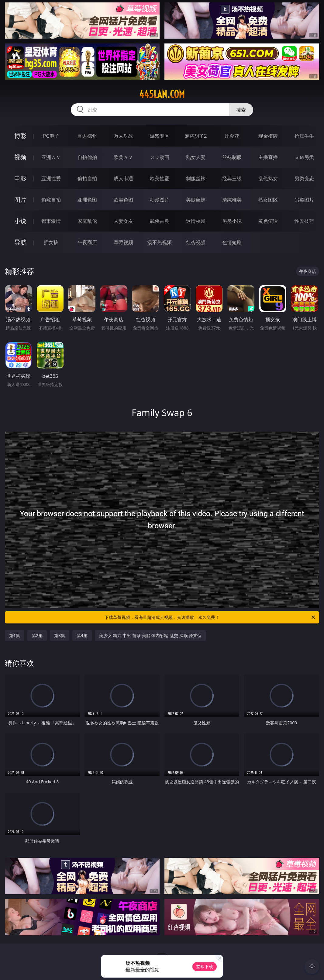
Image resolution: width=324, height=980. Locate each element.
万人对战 (123, 136)
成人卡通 (123, 178)
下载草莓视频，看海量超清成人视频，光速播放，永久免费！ (210, 617)
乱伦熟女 (268, 178)
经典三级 (232, 178)
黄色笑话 (268, 221)
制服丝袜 (196, 178)
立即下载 (205, 966)
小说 (20, 221)
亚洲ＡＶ (51, 157)
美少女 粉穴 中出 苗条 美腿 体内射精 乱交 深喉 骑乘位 (150, 635)
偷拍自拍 (87, 178)
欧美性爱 (160, 178)
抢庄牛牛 (304, 136)
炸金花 (232, 136)
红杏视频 (196, 242)
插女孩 (51, 242)
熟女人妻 (196, 157)
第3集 (60, 635)
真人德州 (87, 136)
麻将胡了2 (196, 136)
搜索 (241, 110)
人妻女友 (123, 221)
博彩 (20, 136)
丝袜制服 (232, 157)
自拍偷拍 (87, 157)
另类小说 (232, 221)
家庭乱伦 (87, 221)
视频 (20, 157)
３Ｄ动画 (160, 157)
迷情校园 (196, 221)
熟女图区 (268, 200)
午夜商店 (87, 242)
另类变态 (304, 178)
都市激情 (51, 221)
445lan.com (162, 94)
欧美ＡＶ (123, 157)
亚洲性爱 (51, 178)
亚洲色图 (87, 200)
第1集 (15, 635)
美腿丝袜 (196, 200)
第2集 (37, 635)
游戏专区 (160, 136)
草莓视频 (123, 242)
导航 (20, 242)
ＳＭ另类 (304, 157)
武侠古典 (160, 221)
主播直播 (268, 157)
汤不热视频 (160, 242)
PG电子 (51, 136)
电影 (20, 178)
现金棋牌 (268, 136)
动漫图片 (160, 200)
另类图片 (304, 200)
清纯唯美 (232, 200)
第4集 (82, 635)
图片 (20, 200)
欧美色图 (123, 200)
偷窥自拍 (51, 200)
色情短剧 (232, 242)
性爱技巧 (304, 221)
